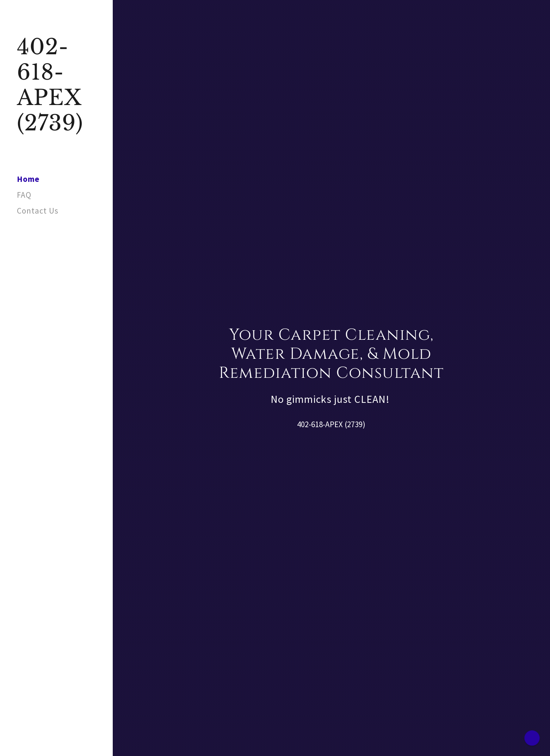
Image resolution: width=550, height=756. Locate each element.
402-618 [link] (310, 424)
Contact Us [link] (38, 211)
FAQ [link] (24, 195)
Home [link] (28, 179)
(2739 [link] (354, 424)
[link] (56, 127)
